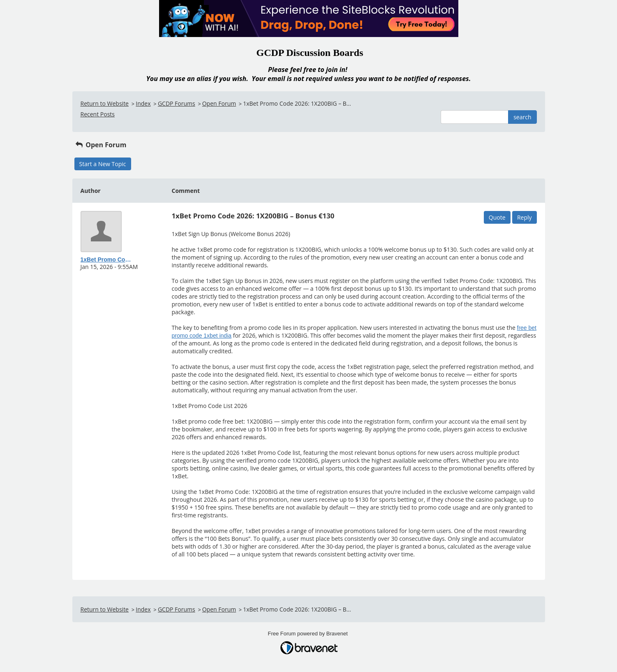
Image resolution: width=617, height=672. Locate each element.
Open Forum (219, 103)
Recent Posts (98, 114)
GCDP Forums (177, 103)
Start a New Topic (103, 164)
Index (143, 103)
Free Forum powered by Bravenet (309, 634)
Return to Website (105, 103)
